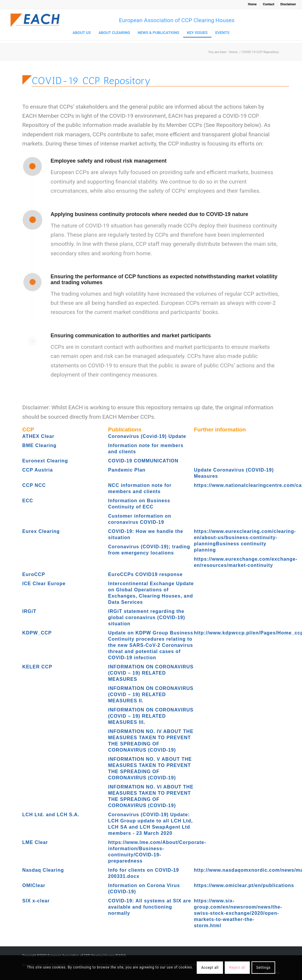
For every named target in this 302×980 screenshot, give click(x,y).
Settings (264, 968)
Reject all (237, 968)
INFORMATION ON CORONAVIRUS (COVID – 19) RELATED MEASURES (151, 673)
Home (252, 4)
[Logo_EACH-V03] (35, 20)
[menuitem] (252, 4)
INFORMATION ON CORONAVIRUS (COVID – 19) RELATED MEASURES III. (151, 716)
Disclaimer (288, 4)
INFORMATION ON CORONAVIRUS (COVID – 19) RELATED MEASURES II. (151, 694)
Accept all (210, 968)
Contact (269, 4)
